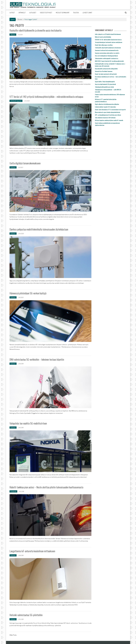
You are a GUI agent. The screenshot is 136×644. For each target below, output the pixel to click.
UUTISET (12, 13)
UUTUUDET (33, 13)
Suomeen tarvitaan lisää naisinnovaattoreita (107, 50)
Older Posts (13, 635)
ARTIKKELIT (22, 13)
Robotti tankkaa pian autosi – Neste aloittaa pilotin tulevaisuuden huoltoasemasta (46, 487)
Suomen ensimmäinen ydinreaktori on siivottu (107, 53)
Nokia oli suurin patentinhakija (103, 37)
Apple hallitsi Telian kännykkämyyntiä (105, 81)
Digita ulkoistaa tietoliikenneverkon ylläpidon (107, 104)
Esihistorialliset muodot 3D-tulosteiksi (105, 107)
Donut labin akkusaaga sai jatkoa (104, 45)
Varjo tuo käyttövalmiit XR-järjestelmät (105, 84)
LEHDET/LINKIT (87, 13)
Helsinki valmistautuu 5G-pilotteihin (26, 615)
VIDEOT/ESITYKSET (46, 13)
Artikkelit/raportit (16, 101)
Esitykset (13, 491)
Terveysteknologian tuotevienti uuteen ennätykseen (109, 42)
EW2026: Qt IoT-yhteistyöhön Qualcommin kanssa (108, 40)
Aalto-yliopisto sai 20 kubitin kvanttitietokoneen (108, 34)
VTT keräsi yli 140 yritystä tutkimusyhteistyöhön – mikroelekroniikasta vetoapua (46, 97)
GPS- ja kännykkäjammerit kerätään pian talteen (108, 115)
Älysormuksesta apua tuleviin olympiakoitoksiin (108, 112)
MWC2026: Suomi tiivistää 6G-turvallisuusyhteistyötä (109, 61)
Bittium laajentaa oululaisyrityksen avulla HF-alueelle (109, 120)
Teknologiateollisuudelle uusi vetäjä (104, 87)
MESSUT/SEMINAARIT (63, 13)
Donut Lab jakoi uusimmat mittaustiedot (106, 74)
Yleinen (13, 35)
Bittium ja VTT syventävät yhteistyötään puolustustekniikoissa (106, 100)
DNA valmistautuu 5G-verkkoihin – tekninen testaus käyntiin (37, 359)
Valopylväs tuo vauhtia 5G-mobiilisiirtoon (28, 423)
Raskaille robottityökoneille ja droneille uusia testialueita (35, 30)
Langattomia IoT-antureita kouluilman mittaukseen (32, 551)
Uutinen (13, 167)
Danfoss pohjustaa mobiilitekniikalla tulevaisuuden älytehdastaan (39, 229)
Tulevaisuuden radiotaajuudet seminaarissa (107, 58)
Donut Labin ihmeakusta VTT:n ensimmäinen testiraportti (110, 110)
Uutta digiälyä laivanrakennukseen (25, 163)
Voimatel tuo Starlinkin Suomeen (104, 71)
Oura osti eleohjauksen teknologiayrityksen (106, 56)
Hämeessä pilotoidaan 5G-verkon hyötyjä (28, 293)
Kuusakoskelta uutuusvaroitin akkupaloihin (106, 69)
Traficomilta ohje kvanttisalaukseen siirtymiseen (108, 48)
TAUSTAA (76, 13)
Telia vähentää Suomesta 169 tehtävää (105, 118)
